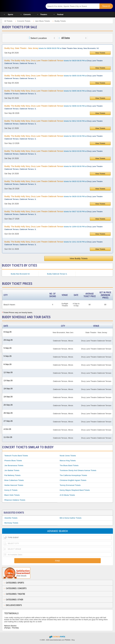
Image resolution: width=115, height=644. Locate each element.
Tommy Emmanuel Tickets (70, 485)
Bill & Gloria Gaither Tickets (71, 518)
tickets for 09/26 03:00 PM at (54, 198)
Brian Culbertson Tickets (14, 480)
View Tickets (100, 53)
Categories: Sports (15, 583)
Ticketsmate (21, 6)
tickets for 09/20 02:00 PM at (54, 183)
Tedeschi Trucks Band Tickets (16, 456)
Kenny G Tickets (11, 490)
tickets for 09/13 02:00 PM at (54, 137)
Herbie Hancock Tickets (14, 485)
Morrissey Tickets (11, 523)
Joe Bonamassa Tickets (14, 465)
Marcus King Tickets (68, 461)
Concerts (27, 15)
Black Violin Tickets (12, 495)
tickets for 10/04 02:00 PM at (54, 228)
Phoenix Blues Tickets (13, 461)
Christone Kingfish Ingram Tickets (73, 480)
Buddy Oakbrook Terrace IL (57, 274)
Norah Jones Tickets (68, 456)
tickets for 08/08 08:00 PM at (52, 48)
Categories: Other (14, 600)
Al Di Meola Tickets (67, 495)
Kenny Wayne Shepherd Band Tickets (75, 490)
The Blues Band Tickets (69, 465)
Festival (60, 15)
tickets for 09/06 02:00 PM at (54, 107)
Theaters (44, 15)
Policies (68, 640)
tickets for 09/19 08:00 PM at (54, 168)
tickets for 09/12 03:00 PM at (54, 122)
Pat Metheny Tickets (12, 475)
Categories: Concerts (16, 588)
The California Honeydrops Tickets (73, 475)
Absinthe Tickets (11, 518)
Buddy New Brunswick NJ (20, 274)
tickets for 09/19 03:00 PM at (54, 152)
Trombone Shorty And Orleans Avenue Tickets (78, 470)
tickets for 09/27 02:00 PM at (54, 213)
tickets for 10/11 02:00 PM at (54, 243)
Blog (73, 640)
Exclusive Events (14, 605)
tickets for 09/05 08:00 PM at (54, 92)
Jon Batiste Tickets (12, 470)
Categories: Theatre (15, 594)
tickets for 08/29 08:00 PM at (54, 62)
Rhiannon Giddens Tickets (15, 500)
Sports (10, 15)
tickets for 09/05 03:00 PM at (54, 77)
